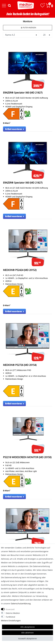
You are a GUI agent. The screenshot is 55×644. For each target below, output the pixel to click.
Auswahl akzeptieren (28, 638)
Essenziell (10, 609)
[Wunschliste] (42, 6)
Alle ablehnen (28, 633)
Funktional (10, 617)
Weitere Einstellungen (11, 621)
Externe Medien (13, 613)
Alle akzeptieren (28, 627)
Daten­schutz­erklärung (21, 604)
